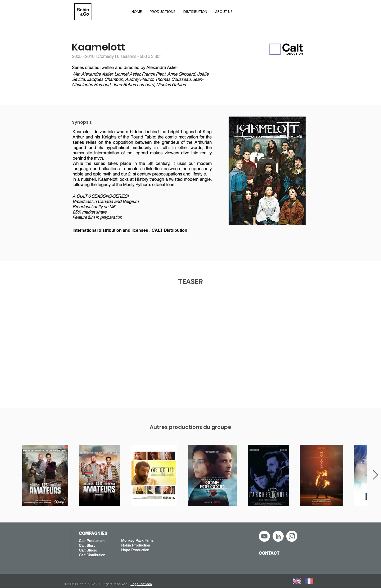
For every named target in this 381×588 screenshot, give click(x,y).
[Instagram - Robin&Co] (292, 536)
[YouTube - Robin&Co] (264, 536)
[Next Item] (375, 475)
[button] (163, 12)
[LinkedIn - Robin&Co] (278, 536)
